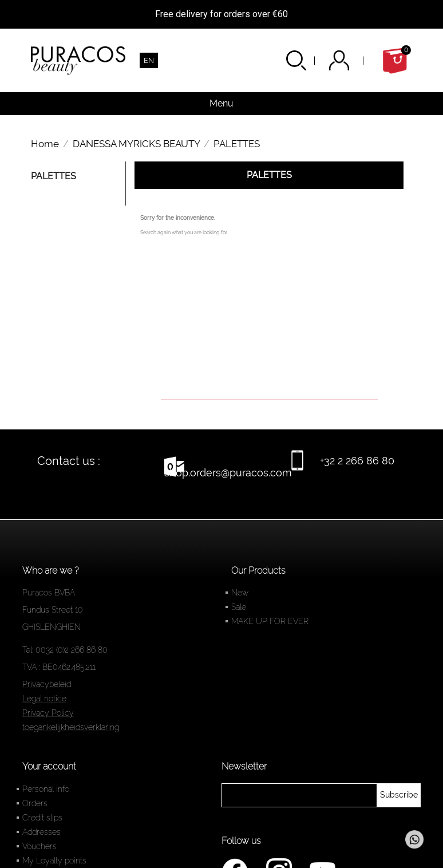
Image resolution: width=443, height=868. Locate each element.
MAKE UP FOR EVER (270, 621)
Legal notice (44, 699)
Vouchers (39, 846)
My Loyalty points (54, 861)
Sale (239, 607)
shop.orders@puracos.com (228, 473)
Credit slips (42, 818)
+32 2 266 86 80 (357, 461)
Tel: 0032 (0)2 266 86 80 (65, 650)
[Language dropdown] (149, 60)
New (240, 593)
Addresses (41, 832)
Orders (35, 803)
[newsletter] (399, 795)
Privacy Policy (48, 713)
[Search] (269, 384)
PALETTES (54, 176)
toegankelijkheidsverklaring (71, 727)
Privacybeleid (47, 684)
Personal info (46, 789)
